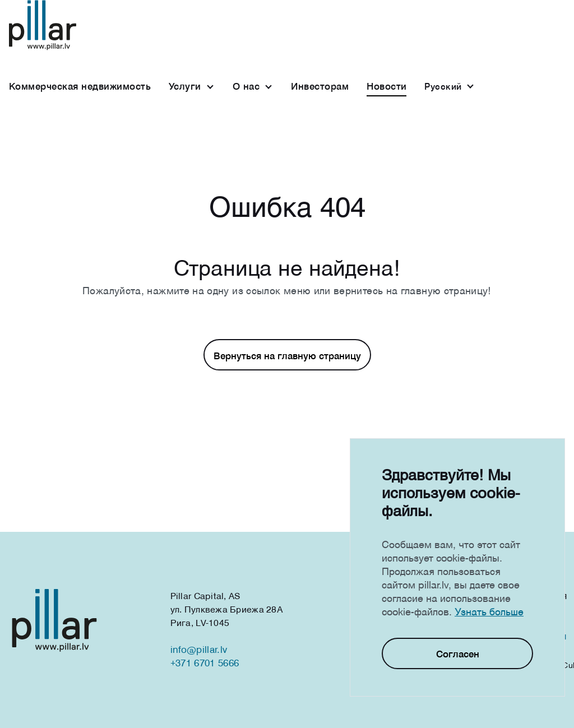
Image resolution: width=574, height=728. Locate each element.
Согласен (458, 654)
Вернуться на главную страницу (287, 356)
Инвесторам (320, 86)
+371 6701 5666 (205, 663)
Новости (386, 86)
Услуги (185, 86)
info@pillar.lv (199, 649)
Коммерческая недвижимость (80, 86)
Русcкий (443, 86)
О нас (246, 86)
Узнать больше (489, 611)
